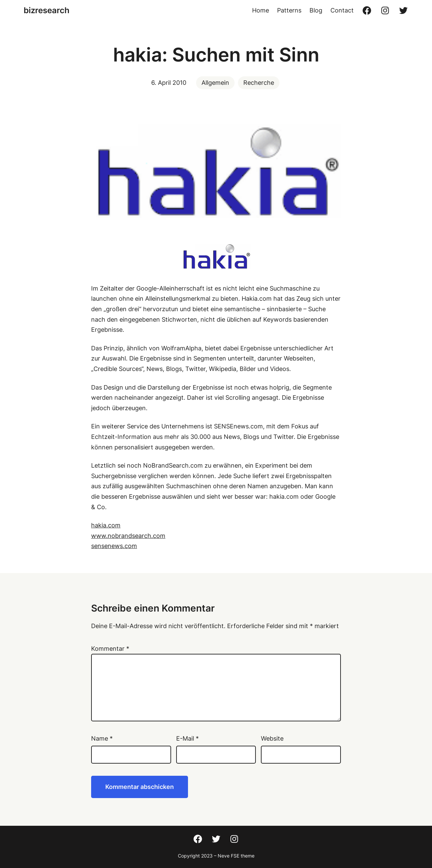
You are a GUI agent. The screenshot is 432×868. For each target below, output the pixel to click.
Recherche (259, 83)
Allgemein (215, 83)
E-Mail (187, 738)
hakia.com (106, 525)
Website (272, 738)
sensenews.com (114, 546)
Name (102, 738)
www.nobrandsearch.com (128, 536)
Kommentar (110, 649)
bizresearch (47, 10)
